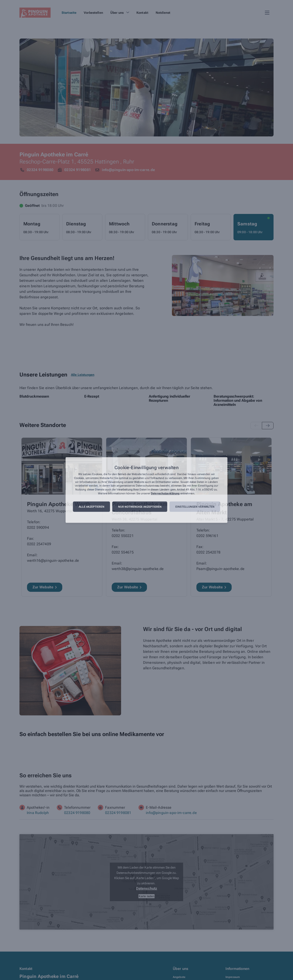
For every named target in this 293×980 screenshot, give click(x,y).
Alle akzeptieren (92, 507)
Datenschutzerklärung (165, 493)
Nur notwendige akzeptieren (140, 507)
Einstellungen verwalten (195, 507)
